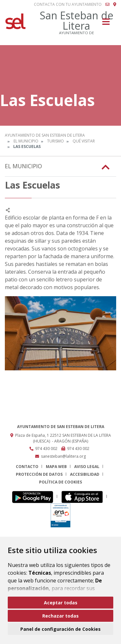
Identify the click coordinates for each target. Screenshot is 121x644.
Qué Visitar (84, 141)
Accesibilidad (85, 474)
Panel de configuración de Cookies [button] (60, 629)
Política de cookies (60, 482)
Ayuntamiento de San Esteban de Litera (45, 135)
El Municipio (26, 141)
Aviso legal (87, 467)
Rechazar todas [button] (60, 616)
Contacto (27, 467)
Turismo (55, 141)
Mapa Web (56, 467)
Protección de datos (39, 474)
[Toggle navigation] (106, 24)
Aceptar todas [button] (61, 603)
